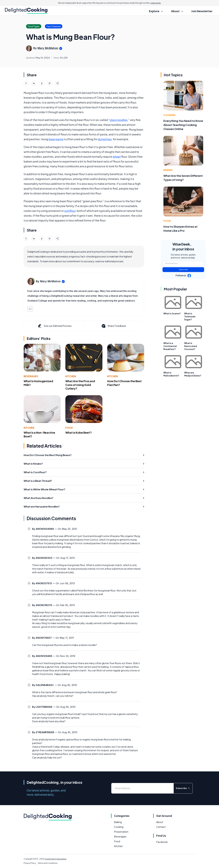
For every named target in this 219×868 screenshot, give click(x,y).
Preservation (121, 832)
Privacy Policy (30, 863)
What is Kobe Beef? (79, 432)
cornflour (70, 211)
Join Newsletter (202, 11)
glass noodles (119, 120)
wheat (117, 157)
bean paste (56, 139)
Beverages (31, 376)
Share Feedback (113, 326)
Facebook (162, 842)
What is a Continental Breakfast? (170, 346)
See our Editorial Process (54, 326)
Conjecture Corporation (55, 859)
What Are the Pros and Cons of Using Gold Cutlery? (80, 385)
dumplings (105, 139)
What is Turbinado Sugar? (190, 316)
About (160, 822)
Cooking (169, 115)
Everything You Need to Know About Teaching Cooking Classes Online (183, 125)
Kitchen (71, 376)
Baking (168, 170)
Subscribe (183, 270)
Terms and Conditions (48, 863)
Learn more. (156, 3)
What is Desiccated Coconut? (191, 346)
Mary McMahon (48, 48)
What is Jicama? (172, 313)
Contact (161, 827)
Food (69, 428)
